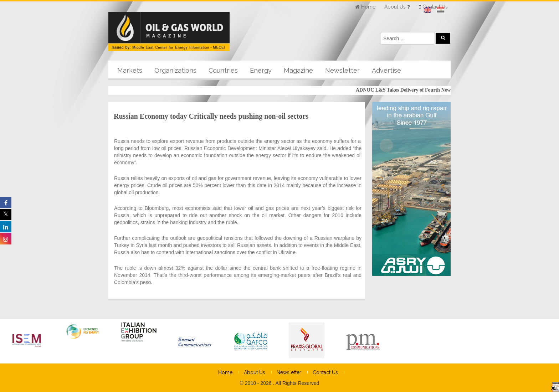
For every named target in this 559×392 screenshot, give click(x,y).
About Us (255, 372)
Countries (223, 70)
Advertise (386, 70)
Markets (130, 70)
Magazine (298, 70)
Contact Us (325, 372)
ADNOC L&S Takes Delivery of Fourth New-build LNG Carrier (426, 90)
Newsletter (342, 70)
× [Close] (553, 388)
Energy (261, 70)
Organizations (175, 70)
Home (225, 372)
